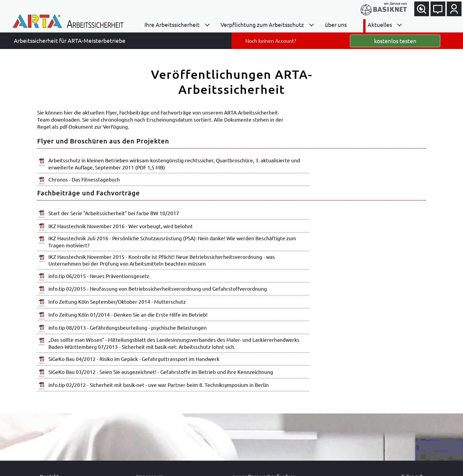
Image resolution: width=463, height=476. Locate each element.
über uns (336, 24)
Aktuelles (380, 24)
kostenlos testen (395, 41)
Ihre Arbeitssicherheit (172, 24)
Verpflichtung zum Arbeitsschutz (262, 24)
